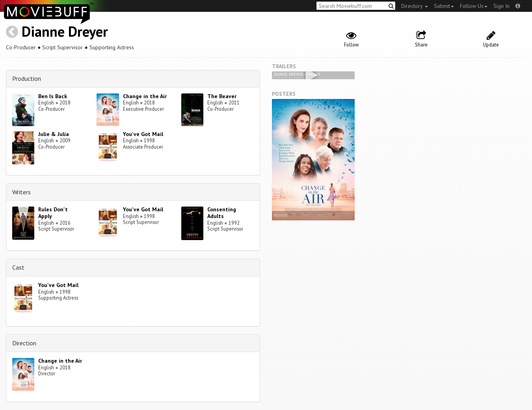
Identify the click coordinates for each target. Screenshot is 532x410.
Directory (415, 6)
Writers (21, 192)
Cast (18, 267)
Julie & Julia (54, 134)
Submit (444, 6)
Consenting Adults (222, 213)
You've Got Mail (143, 134)
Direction (24, 343)
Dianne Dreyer (65, 31)
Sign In (501, 6)
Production (27, 78)
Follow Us (474, 6)
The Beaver (222, 96)
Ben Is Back (53, 96)
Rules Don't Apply (53, 213)
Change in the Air (145, 96)
